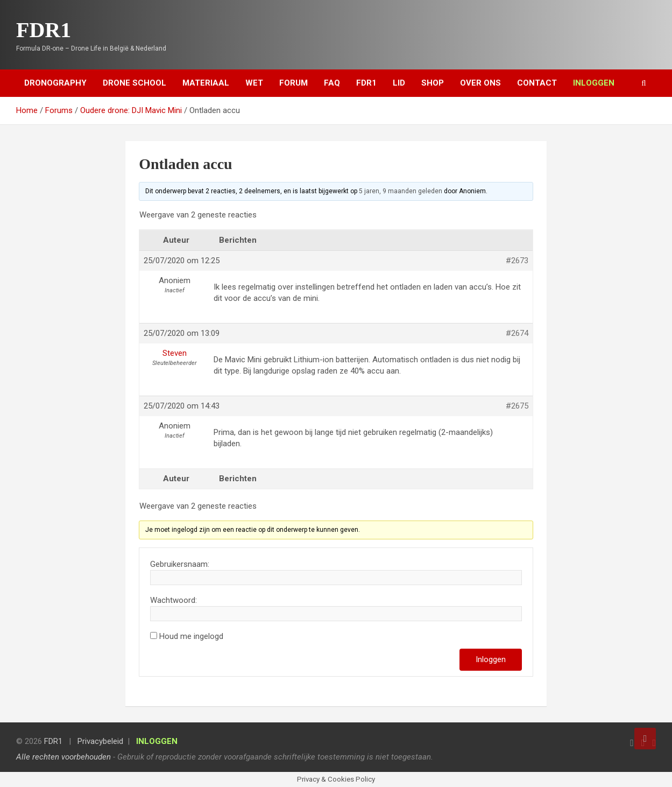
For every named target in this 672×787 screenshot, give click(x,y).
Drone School (135, 83)
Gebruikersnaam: (180, 564)
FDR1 (44, 30)
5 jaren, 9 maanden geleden (401, 191)
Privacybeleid (100, 741)
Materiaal (206, 83)
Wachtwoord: (174, 600)
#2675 (517, 406)
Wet (254, 83)
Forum (293, 83)
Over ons (480, 83)
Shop (433, 83)
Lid (399, 83)
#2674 (517, 333)
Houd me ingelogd (191, 636)
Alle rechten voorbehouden (63, 757)
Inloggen (491, 659)
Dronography (55, 83)
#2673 (517, 261)
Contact (537, 83)
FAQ (332, 83)
